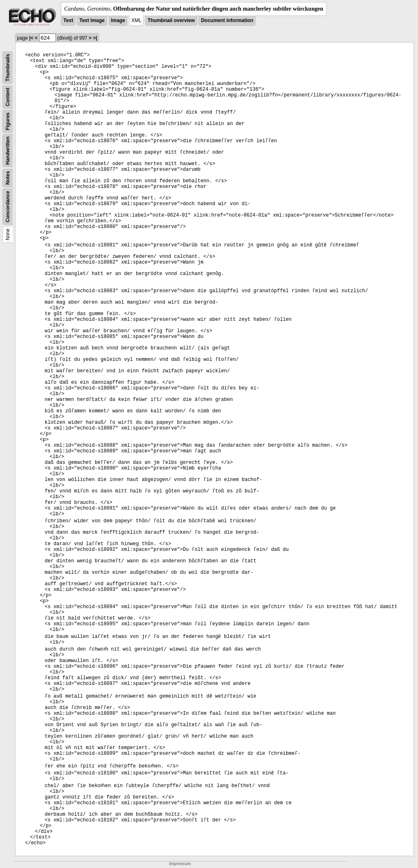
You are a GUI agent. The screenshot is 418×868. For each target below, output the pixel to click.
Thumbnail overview (171, 20)
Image (118, 20)
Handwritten (8, 151)
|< (31, 38)
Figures (8, 121)
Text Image (92, 20)
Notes (8, 178)
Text (68, 20)
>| (95, 38)
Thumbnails (8, 68)
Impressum (180, 864)
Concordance (8, 207)
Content (8, 97)
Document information (227, 20)
